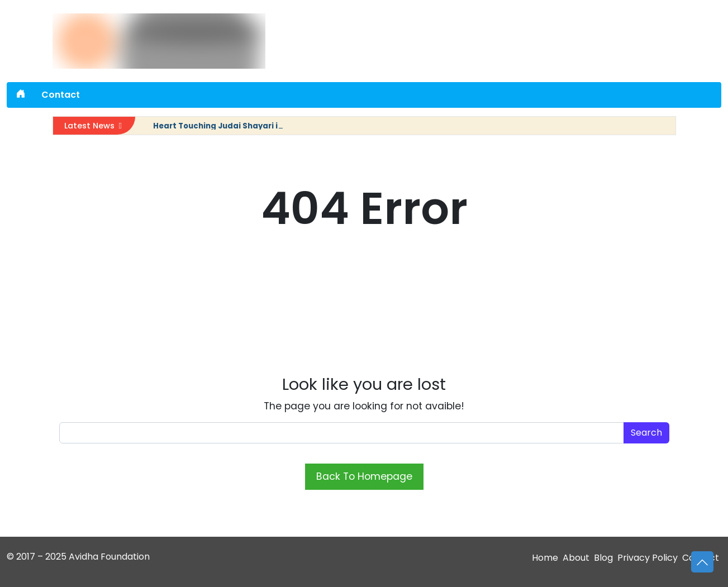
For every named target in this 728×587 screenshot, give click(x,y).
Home (545, 558)
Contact (61, 95)
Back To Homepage (364, 476)
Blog (603, 558)
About (576, 558)
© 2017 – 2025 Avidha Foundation (78, 557)
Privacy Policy (648, 558)
